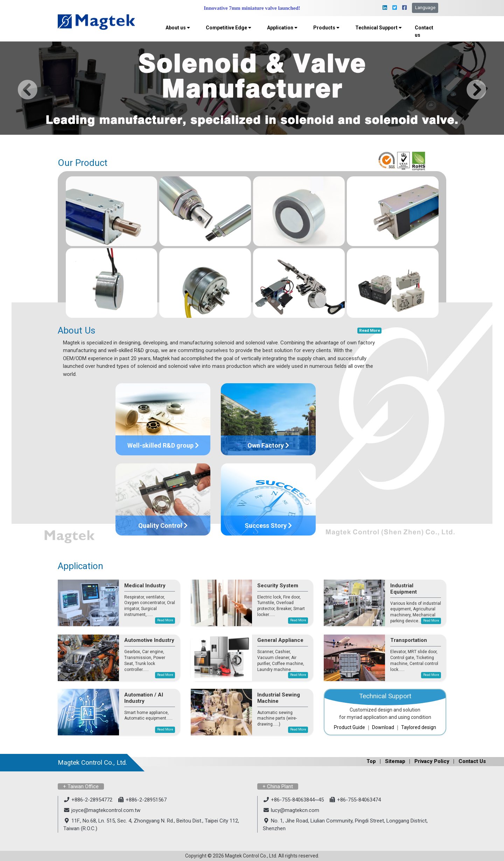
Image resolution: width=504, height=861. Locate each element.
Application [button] (282, 28)
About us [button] (178, 28)
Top (371, 761)
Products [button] (326, 28)
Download (383, 727)
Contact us (424, 31)
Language (425, 8)
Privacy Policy (432, 761)
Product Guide (349, 727)
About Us (76, 330)
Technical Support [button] (379, 28)
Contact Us (472, 761)
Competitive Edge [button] (229, 28)
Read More (370, 331)
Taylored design (419, 727)
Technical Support (385, 696)
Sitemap (395, 761)
